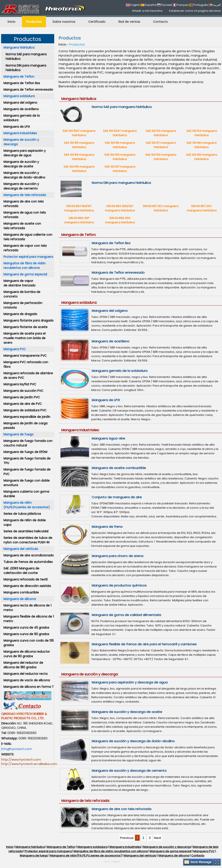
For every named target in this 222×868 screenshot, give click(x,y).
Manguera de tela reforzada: (85, 801)
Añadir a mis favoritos (147, 11)
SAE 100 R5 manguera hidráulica (79, 145)
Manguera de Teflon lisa (111, 243)
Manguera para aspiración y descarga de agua (130, 682)
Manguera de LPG (106, 400)
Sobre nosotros (64, 22)
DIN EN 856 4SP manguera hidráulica (79, 220)
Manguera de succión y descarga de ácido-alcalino (133, 741)
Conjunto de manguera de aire (117, 497)
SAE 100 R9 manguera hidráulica (79, 157)
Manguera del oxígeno (110, 311)
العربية (215, 5)
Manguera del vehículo (21, 549)
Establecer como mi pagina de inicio (195, 11)
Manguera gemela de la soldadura (120, 371)
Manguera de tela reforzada (25, 195)
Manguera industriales (20, 133)
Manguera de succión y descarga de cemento (129, 771)
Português (199, 5)
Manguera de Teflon (19, 77)
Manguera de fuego (19, 434)
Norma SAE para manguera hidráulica (26, 56)
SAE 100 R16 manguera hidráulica (79, 169)
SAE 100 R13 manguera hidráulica (161, 157)
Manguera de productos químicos (119, 585)
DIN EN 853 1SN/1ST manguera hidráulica (79, 208)
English (133, 5)
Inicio (11, 22)
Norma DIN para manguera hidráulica (26, 68)
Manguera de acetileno (111, 341)
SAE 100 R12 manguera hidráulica (120, 157)
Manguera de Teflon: (79, 235)
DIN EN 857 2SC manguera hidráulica (202, 208)
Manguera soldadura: (79, 303)
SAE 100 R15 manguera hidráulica (202, 157)
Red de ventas (129, 22)
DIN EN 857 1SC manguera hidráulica (161, 208)
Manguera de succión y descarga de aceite (127, 712)
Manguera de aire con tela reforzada (122, 809)
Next (158, 838)
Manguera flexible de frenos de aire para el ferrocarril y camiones (144, 644)
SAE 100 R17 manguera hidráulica (120, 169)
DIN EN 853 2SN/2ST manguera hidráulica (120, 208)
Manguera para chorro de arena (118, 556)
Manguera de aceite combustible (119, 468)
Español (149, 5)
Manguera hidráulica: (79, 99)
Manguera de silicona (20, 599)
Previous (127, 838)
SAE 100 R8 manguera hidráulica (202, 145)
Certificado (97, 22)
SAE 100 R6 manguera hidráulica (120, 145)
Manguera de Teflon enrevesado (118, 272)
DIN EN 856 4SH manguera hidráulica (120, 220)
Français (180, 5)
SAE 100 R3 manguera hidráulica (161, 133)
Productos (34, 22)
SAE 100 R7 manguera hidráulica (161, 145)
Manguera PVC (15, 349)
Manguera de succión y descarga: (90, 674)
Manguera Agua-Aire (108, 438)
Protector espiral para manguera (28, 257)
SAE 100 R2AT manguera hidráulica (120, 133)
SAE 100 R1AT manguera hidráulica (79, 133)
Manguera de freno (107, 527)
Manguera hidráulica (19, 47)
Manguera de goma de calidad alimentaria (126, 615)
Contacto (160, 22)
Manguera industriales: (80, 430)
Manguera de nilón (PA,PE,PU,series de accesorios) (27, 505)
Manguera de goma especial (25, 274)
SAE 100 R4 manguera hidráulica (202, 133)
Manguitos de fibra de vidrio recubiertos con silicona (24, 266)
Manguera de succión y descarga (21, 142)
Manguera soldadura (19, 96)
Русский (164, 5)
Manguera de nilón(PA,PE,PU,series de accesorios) (86, 856)
